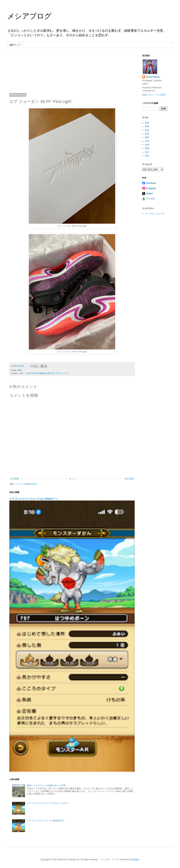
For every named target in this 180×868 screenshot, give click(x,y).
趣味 (147, 137)
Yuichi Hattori (153, 77)
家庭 (147, 126)
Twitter (149, 194)
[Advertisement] (72, 74)
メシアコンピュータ (155, 214)
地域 (147, 145)
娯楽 (147, 134)
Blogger (135, 860)
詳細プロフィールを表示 (154, 95)
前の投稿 (129, 479)
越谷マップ (15, 45)
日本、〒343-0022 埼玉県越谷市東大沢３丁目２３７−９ (44, 373)
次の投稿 (15, 479)
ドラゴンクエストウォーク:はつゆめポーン (34, 499)
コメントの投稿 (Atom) (26, 484)
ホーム (72, 479)
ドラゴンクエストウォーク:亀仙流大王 (45, 821)
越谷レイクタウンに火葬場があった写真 (46, 785)
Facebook (151, 183)
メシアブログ (29, 16)
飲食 (147, 123)
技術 (147, 130)
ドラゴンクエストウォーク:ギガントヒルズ (48, 803)
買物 (20, 370)
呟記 (147, 156)
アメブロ (150, 199)
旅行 (147, 152)
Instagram (151, 188)
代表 (147, 141)
